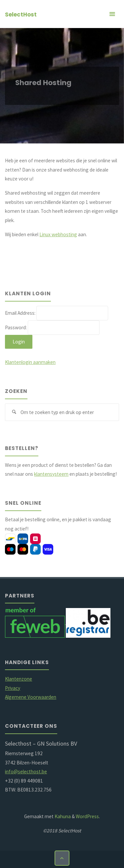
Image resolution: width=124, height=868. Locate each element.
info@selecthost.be (26, 772)
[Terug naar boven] (62, 858)
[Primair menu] (112, 14)
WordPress (87, 816)
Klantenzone (19, 679)
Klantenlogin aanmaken (30, 362)
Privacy (13, 688)
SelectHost (21, 15)
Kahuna (62, 816)
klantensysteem (51, 474)
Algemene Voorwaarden (31, 697)
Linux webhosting (58, 234)
